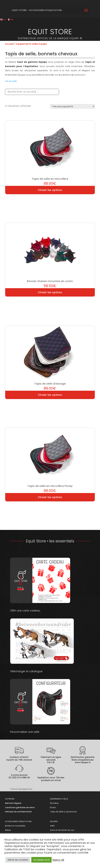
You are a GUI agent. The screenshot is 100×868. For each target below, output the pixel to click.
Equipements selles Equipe (31, 44)
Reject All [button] (58, 860)
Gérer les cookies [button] (18, 860)
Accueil (9, 44)
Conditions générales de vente (20, 808)
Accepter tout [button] (41, 860)
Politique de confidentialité (18, 812)
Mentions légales (13, 803)
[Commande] (72, 106)
